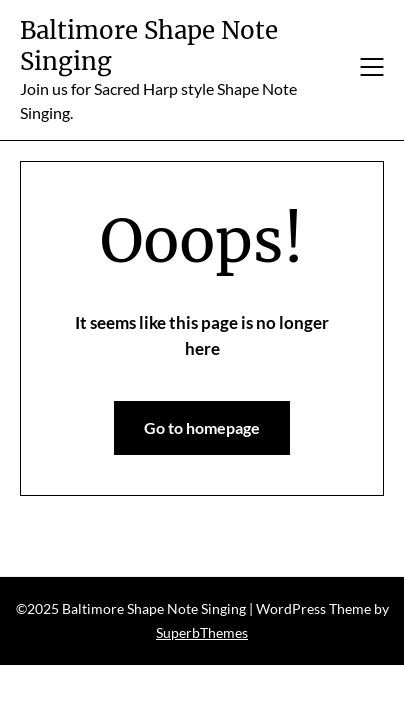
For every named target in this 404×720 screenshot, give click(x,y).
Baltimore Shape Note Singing (149, 46)
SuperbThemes (202, 632)
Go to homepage (202, 427)
